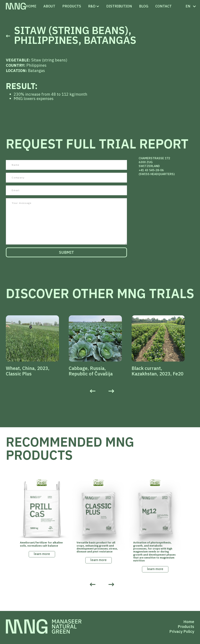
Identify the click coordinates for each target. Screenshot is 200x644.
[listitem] (37, 346)
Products (186, 626)
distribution (119, 6)
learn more (42, 554)
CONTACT (163, 6)
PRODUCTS (72, 6)
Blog (144, 6)
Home (31, 6)
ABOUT (49, 6)
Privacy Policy (182, 631)
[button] (92, 6)
